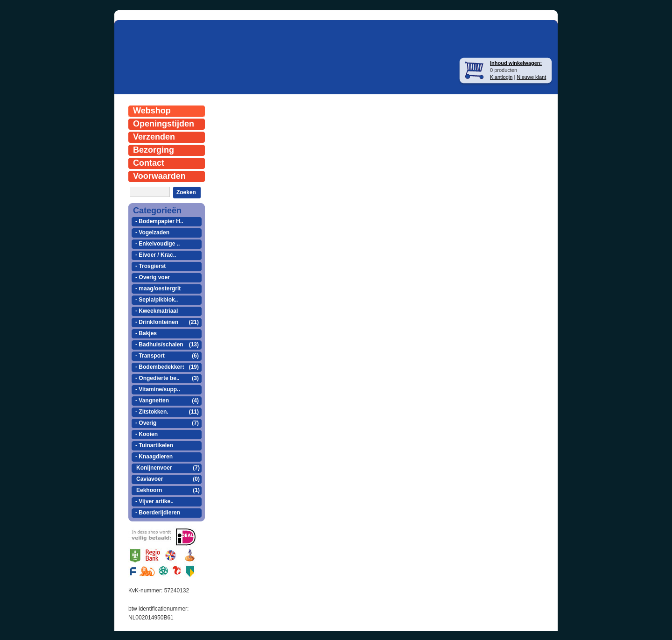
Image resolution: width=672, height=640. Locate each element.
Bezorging (154, 150)
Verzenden (154, 137)
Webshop (152, 111)
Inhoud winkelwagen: (516, 63)
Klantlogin (501, 77)
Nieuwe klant (531, 77)
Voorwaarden (159, 176)
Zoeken (186, 192)
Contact (149, 163)
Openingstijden (164, 124)
